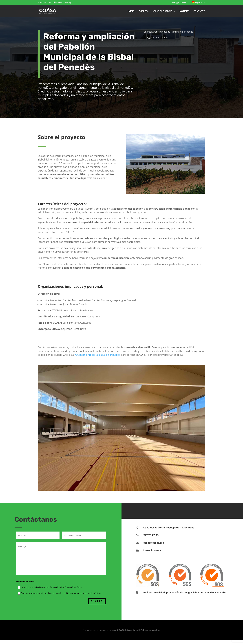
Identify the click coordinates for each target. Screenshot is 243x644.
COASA (121, 630)
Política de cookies (150, 630)
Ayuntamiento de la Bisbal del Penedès (98, 355)
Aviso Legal (133, 630)
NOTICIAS (184, 11)
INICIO (131, 11)
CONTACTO (199, 11)
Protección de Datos (73, 587)
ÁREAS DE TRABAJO (162, 11)
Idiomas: (185, 3)
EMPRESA (144, 11)
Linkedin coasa (152, 550)
